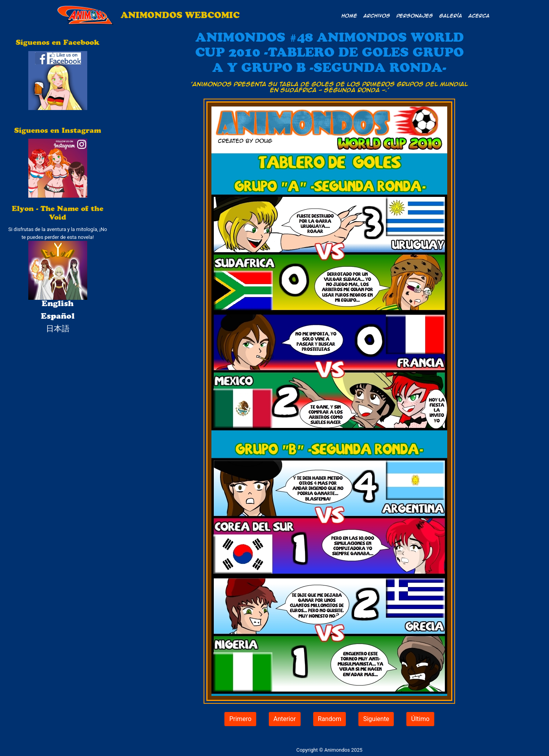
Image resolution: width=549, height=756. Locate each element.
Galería (451, 15)
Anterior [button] (285, 719)
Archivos (377, 15)
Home (349, 15)
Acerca (479, 15)
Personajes (415, 15)
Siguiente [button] (376, 719)
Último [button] (420, 719)
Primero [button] (240, 719)
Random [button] (330, 719)
